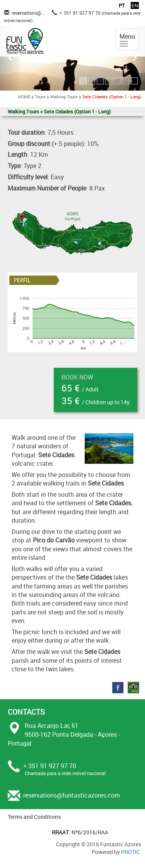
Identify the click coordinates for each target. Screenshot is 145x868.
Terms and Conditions (34, 817)
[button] (11, 58)
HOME (24, 97)
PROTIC (130, 852)
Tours (40, 97)
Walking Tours (64, 97)
